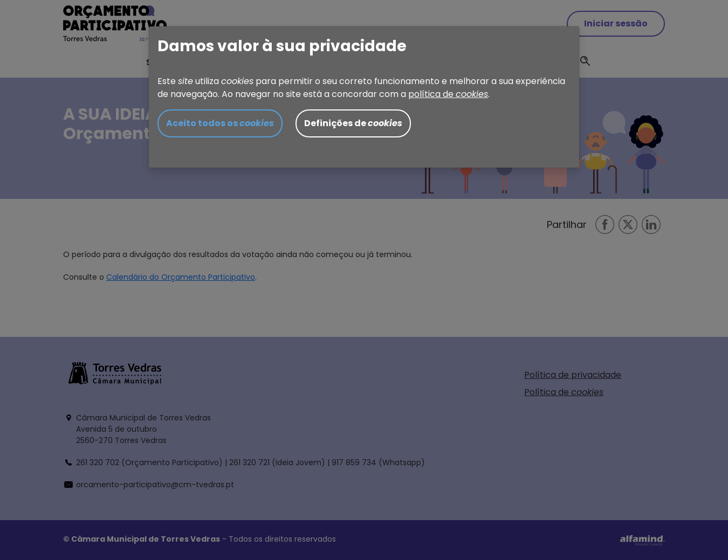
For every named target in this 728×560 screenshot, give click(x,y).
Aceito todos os (220, 123)
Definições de (353, 123)
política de (448, 94)
